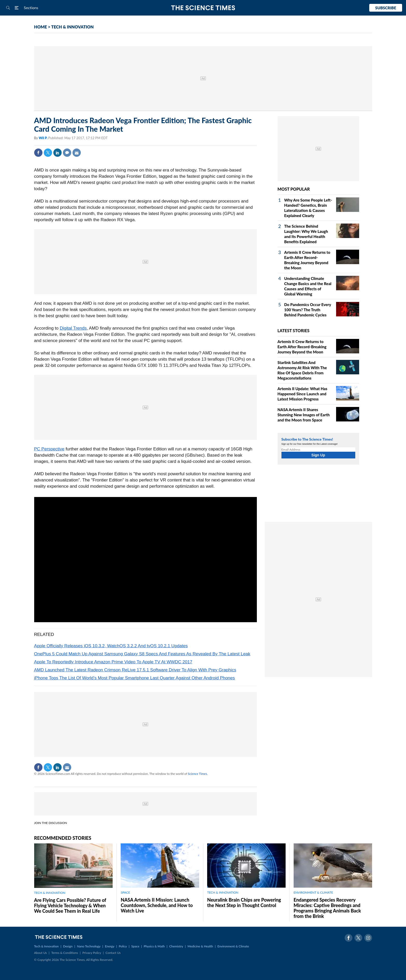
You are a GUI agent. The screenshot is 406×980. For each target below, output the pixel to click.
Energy (110, 946)
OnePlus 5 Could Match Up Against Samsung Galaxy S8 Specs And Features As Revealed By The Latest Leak (142, 654)
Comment (67, 153)
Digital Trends (73, 328)
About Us (41, 953)
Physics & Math (154, 946)
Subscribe (386, 8)
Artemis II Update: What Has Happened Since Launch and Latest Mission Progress (303, 394)
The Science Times (203, 8)
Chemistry (176, 946)
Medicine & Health (200, 946)
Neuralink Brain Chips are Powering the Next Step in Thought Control (244, 903)
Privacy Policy (92, 953)
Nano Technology (89, 946)
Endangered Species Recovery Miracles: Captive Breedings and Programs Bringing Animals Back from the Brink (327, 908)
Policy (123, 946)
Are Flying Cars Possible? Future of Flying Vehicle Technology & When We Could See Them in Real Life (70, 905)
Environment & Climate (233, 946)
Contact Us (113, 953)
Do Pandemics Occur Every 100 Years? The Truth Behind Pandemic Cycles (308, 310)
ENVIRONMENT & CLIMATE (313, 892)
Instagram (368, 938)
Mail (77, 153)
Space (135, 946)
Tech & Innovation (46, 946)
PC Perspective (49, 449)
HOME (41, 27)
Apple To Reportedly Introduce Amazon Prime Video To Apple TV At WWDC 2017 (113, 662)
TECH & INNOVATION (72, 27)
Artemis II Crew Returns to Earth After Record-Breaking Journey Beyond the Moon (302, 347)
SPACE (125, 892)
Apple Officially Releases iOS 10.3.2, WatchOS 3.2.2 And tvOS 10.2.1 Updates (111, 646)
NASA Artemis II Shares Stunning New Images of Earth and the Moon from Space (304, 415)
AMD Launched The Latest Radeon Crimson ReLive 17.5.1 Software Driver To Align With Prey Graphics (135, 670)
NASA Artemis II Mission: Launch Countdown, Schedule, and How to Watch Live (157, 905)
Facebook (38, 153)
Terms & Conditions (65, 953)
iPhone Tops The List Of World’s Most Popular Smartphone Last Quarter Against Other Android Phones (135, 678)
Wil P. (43, 138)
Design (68, 946)
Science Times (198, 774)
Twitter (48, 153)
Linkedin (57, 153)
